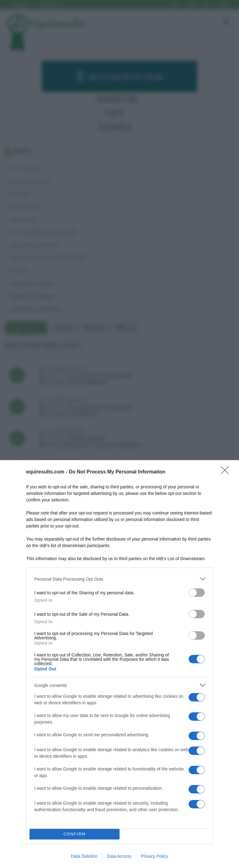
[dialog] (119, 664)
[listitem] (119, 579)
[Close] (227, 472)
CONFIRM (75, 834)
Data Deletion (84, 856)
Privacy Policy (155, 856)
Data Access (119, 856)
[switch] (197, 593)
